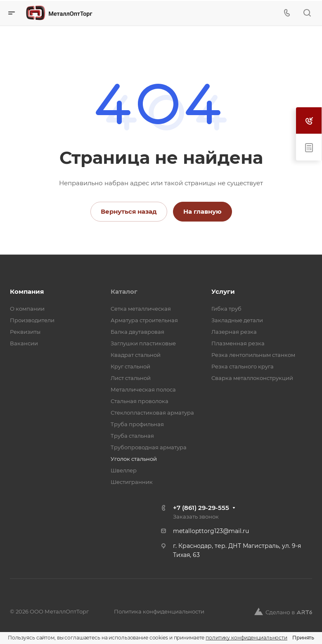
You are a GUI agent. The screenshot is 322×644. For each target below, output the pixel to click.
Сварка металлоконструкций (252, 378)
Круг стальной (130, 366)
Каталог (124, 291)
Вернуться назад (129, 211)
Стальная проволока (140, 401)
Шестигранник (132, 482)
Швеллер (124, 470)
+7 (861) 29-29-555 (201, 508)
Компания (27, 291)
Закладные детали (237, 320)
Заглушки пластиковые (143, 343)
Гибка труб (226, 309)
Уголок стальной (134, 459)
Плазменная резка (238, 343)
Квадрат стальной (136, 355)
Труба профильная (137, 424)
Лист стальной (131, 378)
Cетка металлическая (141, 309)
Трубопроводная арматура (149, 447)
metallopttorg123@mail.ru (211, 531)
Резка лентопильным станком (253, 355)
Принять (303, 638)
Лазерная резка (234, 332)
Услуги (223, 291)
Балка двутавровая (137, 332)
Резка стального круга (243, 366)
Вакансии (24, 343)
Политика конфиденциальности (159, 611)
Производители (32, 320)
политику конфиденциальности (246, 638)
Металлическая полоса (143, 389)
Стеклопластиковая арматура (152, 413)
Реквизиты (25, 332)
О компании (27, 309)
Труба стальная (132, 436)
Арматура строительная (144, 320)
